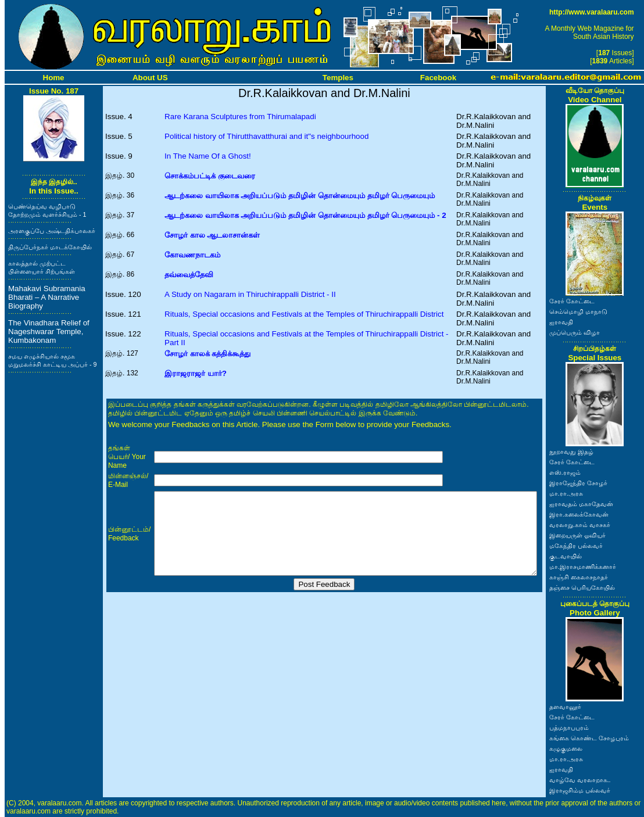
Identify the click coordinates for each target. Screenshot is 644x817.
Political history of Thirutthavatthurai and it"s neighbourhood (266, 136)
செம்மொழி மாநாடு (578, 311)
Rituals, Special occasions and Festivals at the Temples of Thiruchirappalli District (304, 314)
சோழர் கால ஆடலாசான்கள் (212, 235)
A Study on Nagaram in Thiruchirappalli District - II (250, 294)
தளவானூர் (565, 707)
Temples (338, 78)
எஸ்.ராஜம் (565, 472)
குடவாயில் (566, 556)
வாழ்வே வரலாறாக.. (580, 780)
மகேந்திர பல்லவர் (576, 546)
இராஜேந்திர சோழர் (578, 483)
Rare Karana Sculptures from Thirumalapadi (240, 117)
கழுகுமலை (566, 748)
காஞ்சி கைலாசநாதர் (579, 577)
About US (150, 78)
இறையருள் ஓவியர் (577, 535)
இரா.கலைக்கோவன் (579, 514)
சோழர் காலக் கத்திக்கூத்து (207, 354)
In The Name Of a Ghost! (208, 156)
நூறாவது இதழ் (571, 451)
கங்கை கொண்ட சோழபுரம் (589, 738)
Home (54, 78)
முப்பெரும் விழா (575, 332)
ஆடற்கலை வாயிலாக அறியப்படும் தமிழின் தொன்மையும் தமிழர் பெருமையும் (300, 196)
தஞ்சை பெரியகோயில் (582, 587)
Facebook (438, 78)
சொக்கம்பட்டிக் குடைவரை (210, 176)
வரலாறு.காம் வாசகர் (580, 525)
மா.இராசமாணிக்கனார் (583, 567)
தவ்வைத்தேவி (189, 275)
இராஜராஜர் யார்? (196, 373)
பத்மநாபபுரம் (569, 728)
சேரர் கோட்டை (572, 301)
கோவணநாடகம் (192, 255)
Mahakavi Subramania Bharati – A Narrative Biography (47, 297)
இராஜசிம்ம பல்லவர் (580, 790)
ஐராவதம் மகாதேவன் (581, 504)
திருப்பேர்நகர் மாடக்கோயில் (50, 247)
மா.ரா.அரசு (566, 493)
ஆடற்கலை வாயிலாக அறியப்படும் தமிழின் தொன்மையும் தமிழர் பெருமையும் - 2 (305, 215)
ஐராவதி (561, 322)
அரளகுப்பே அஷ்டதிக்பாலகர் (52, 231)
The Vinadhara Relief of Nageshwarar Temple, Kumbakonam (49, 332)
